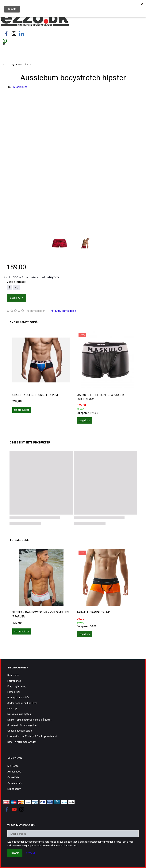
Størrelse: (16, 282)
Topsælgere (19, 540)
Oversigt (12, 708)
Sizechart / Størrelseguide (22, 725)
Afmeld (30, 853)
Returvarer (13, 675)
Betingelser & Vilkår (18, 697)
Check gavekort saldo (20, 731)
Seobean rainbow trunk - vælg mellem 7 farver (41, 614)
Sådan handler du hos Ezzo (22, 703)
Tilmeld (15, 853)
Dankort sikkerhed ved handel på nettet (29, 720)
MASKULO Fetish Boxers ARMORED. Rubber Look (100, 397)
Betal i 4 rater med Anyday (22, 742)
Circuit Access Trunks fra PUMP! (36, 395)
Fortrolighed (14, 681)
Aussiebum (20, 87)
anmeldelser (36, 311)
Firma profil (14, 692)
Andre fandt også (24, 322)
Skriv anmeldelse (65, 311)
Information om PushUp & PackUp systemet (32, 736)
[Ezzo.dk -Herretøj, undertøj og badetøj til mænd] (35, 20)
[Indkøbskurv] (73, 43)
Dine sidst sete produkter (30, 443)
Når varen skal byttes (19, 714)
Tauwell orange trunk (93, 612)
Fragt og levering (17, 686)
